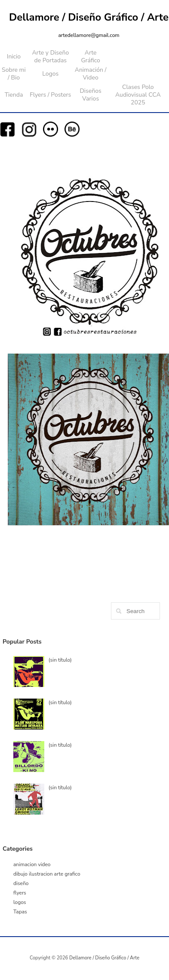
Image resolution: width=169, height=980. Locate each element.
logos (20, 902)
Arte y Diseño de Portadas (50, 56)
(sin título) (60, 660)
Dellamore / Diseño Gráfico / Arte (89, 17)
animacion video (32, 864)
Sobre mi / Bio (14, 74)
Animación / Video (91, 74)
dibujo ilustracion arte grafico (47, 874)
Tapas (20, 912)
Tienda (14, 95)
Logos (50, 74)
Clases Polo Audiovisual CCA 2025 (138, 95)
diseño (21, 883)
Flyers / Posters (50, 95)
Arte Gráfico (90, 56)
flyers (20, 893)
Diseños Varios (90, 95)
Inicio (14, 56)
